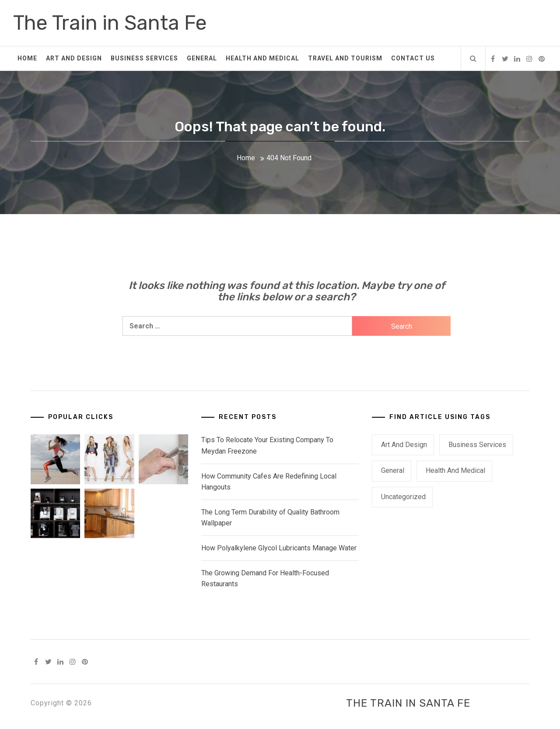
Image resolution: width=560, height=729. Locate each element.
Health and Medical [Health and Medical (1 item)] (455, 470)
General (202, 58)
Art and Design (74, 58)
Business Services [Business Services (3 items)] (477, 445)
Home (27, 58)
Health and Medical (262, 58)
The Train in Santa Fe (110, 23)
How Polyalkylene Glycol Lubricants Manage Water (279, 548)
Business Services (144, 58)
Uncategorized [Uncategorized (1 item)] (403, 497)
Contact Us (413, 58)
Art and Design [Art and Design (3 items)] (404, 445)
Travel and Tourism (345, 58)
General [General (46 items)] (393, 470)
